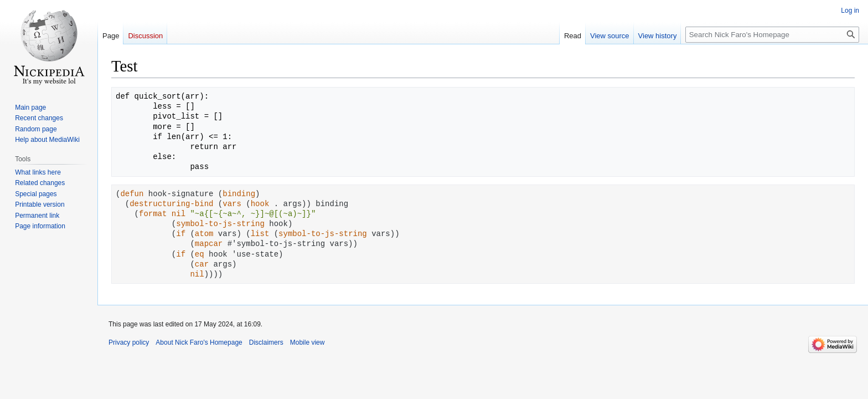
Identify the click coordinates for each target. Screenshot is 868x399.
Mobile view (308, 342)
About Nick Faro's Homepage (199, 342)
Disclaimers (266, 342)
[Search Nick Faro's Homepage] (772, 35)
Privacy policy (129, 342)
